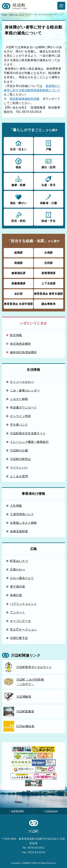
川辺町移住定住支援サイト (28, 433)
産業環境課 (48, 273)
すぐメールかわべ (22, 382)
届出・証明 (49, 163)
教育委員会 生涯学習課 (18, 304)
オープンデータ (20, 621)
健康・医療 (18, 181)
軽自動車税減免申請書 (25, 99)
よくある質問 (19, 476)
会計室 (18, 294)
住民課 (49, 263)
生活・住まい (18, 145)
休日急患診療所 (20, 344)
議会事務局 (48, 304)
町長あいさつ (19, 561)
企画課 (49, 253)
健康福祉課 (18, 273)
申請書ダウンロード (23, 407)
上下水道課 (48, 283)
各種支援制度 (19, 531)
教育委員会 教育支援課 (49, 294)
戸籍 (49, 145)
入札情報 (16, 506)
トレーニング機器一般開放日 (29, 442)
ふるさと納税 (19, 399)
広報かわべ (17, 569)
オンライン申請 (20, 416)
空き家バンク (19, 425)
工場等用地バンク (22, 514)
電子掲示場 (17, 587)
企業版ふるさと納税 (23, 523)
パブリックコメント (23, 604)
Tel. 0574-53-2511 (33, 848)
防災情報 (16, 335)
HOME (4, 15)
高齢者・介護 (49, 199)
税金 (18, 163)
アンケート (17, 612)
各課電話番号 (18, 811)
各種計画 (16, 595)
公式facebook (51, 811)
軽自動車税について (17, 15)
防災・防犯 (18, 217)
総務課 (18, 253)
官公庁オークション (23, 629)
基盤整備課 (18, 283)
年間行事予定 (19, 638)
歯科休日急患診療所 (23, 352)
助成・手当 (49, 217)
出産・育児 (49, 181)
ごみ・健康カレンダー (25, 390)
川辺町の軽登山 (20, 459)
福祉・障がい (18, 199)
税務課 (18, 263)
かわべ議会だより (22, 578)
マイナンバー (19, 467)
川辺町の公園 (19, 450)
